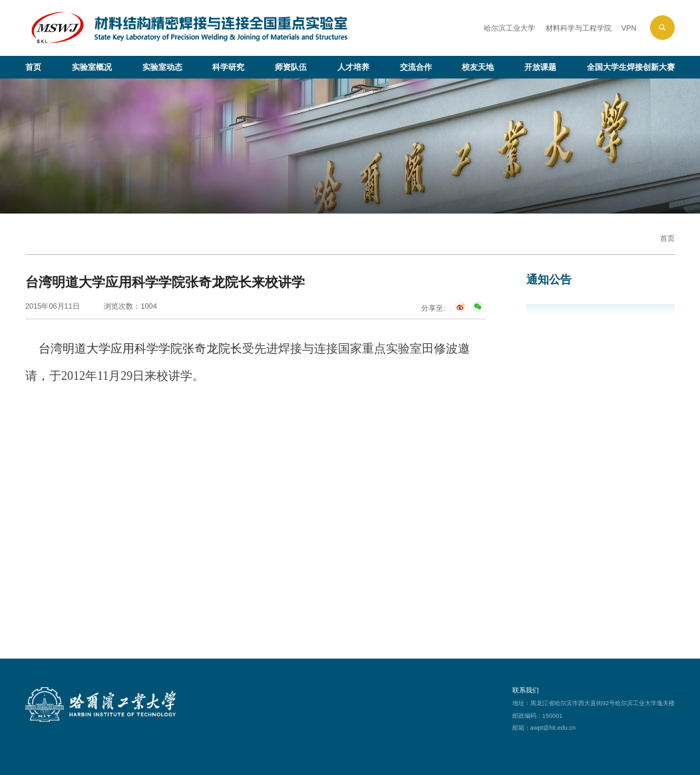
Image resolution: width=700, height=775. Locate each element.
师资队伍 (291, 67)
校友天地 (478, 67)
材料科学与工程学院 (579, 28)
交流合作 (416, 67)
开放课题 (540, 67)
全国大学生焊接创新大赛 (631, 67)
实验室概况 (92, 67)
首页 (33, 67)
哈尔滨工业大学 (509, 28)
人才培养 (353, 67)
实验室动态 (162, 67)
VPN (629, 28)
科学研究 (228, 67)
